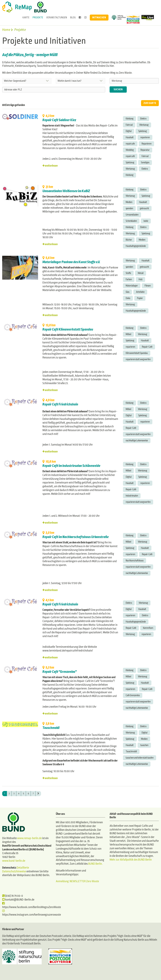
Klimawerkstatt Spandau (137, 353)
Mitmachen (99, 17)
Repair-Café (147, 347)
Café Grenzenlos (133, 695)
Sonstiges (145, 162)
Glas (127, 292)
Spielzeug (142, 131)
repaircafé (130, 156)
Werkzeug (144, 125)
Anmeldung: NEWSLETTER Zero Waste (77, 881)
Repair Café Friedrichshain (60, 404)
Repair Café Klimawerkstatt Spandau (68, 329)
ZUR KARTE (150, 103)
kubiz (146, 221)
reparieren (145, 137)
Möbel (128, 334)
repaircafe (130, 144)
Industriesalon (132, 496)
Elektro (143, 119)
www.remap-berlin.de (29, 838)
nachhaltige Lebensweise (137, 440)
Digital (129, 131)
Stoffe (128, 273)
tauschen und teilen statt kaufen (140, 758)
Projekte (38, 17)
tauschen (144, 745)
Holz (140, 279)
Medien (129, 202)
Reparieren (146, 144)
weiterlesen (51, 166)
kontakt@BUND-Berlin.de (18, 900)
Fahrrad (129, 125)
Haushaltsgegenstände (136, 246)
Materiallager (132, 286)
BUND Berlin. (95, 864)
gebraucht (144, 208)
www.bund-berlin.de (14, 861)
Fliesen (148, 286)
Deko (128, 298)
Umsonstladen (132, 215)
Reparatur (145, 150)
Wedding (130, 150)
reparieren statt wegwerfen (138, 359)
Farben (129, 279)
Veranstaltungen (57, 17)
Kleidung (129, 119)
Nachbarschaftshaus (135, 561)
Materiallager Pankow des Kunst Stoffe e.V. (71, 262)
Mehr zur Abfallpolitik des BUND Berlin (131, 860)
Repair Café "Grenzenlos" (60, 672)
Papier (140, 298)
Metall (141, 273)
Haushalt (130, 137)
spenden (129, 208)
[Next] (38, 794)
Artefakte (140, 292)
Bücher (129, 240)
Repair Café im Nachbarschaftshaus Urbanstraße (76, 537)
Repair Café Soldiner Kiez (59, 120)
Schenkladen (131, 221)
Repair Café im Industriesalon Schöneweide (71, 466)
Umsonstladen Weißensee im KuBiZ (66, 191)
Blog (73, 17)
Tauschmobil (51, 728)
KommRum (148, 628)
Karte (26, 17)
